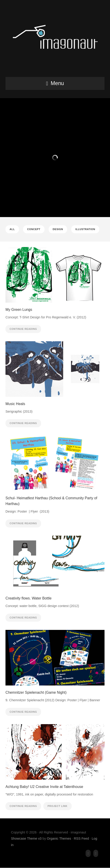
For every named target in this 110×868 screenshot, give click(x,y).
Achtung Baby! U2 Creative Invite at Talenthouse (44, 787)
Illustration (85, 229)
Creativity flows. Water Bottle (29, 598)
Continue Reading (23, 329)
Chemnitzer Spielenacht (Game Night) (36, 692)
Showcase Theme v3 (26, 838)
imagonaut (55, 40)
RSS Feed (81, 838)
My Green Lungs (19, 310)
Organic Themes (59, 838)
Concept (34, 229)
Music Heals (15, 404)
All (12, 229)
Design (58, 229)
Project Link (57, 806)
